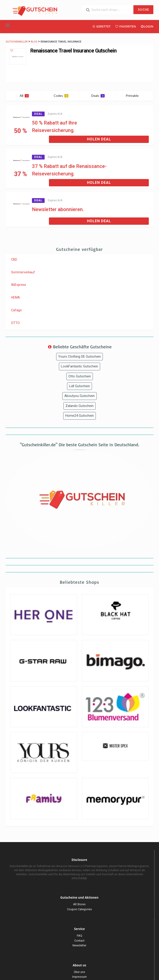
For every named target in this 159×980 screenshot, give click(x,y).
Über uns (79, 972)
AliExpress (19, 285)
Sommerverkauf (23, 272)
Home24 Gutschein (79, 416)
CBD (14, 259)
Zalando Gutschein (79, 406)
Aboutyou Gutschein (79, 396)
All (24, 96)
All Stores (79, 904)
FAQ (79, 936)
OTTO (15, 323)
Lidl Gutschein (79, 386)
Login (147, 26)
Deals (98, 96)
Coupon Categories (79, 909)
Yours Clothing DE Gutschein (79, 357)
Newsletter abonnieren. (58, 209)
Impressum (79, 977)
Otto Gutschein (80, 376)
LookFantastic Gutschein (79, 366)
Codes (61, 96)
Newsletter (79, 945)
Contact (79, 941)
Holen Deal (99, 139)
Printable (135, 96)
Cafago (16, 310)
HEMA (16, 297)
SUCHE (143, 10)
